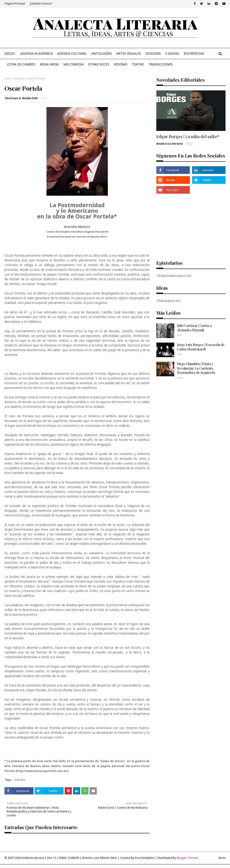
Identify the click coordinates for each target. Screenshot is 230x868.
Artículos (19, 78)
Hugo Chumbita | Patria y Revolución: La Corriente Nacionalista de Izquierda (196, 368)
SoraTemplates (145, 858)
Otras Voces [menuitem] (99, 64)
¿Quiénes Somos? (41, 3)
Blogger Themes (187, 858)
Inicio (8, 78)
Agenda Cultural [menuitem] (72, 53)
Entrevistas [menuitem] (194, 53)
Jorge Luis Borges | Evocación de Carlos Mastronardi (201, 347)
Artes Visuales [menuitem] (129, 53)
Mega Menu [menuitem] (49, 64)
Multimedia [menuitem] (73, 64)
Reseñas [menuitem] (121, 64)
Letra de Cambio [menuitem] (21, 64)
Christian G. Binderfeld (21, 98)
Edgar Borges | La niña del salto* (188, 137)
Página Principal (15, 3)
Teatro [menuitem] (138, 64)
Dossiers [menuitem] (153, 53)
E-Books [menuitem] (172, 53)
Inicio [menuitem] (10, 53)
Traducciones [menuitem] (161, 64)
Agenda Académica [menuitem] (37, 53)
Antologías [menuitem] (102, 53)
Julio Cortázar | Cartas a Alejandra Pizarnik (194, 328)
